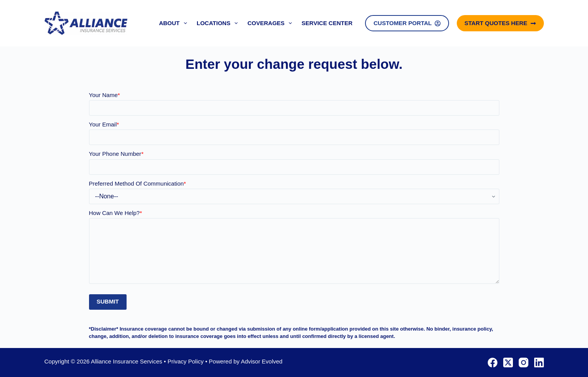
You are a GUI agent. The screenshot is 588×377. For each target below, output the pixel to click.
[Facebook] (493, 362)
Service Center (327, 23)
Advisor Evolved (262, 361)
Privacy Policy (186, 361)
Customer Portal (407, 23)
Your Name (105, 95)
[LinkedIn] (539, 362)
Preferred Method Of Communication (138, 183)
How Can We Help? (116, 213)
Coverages (271, 23)
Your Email (104, 124)
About (175, 23)
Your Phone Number (116, 154)
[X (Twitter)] (508, 362)
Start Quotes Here (500, 23)
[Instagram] (524, 362)
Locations (219, 23)
